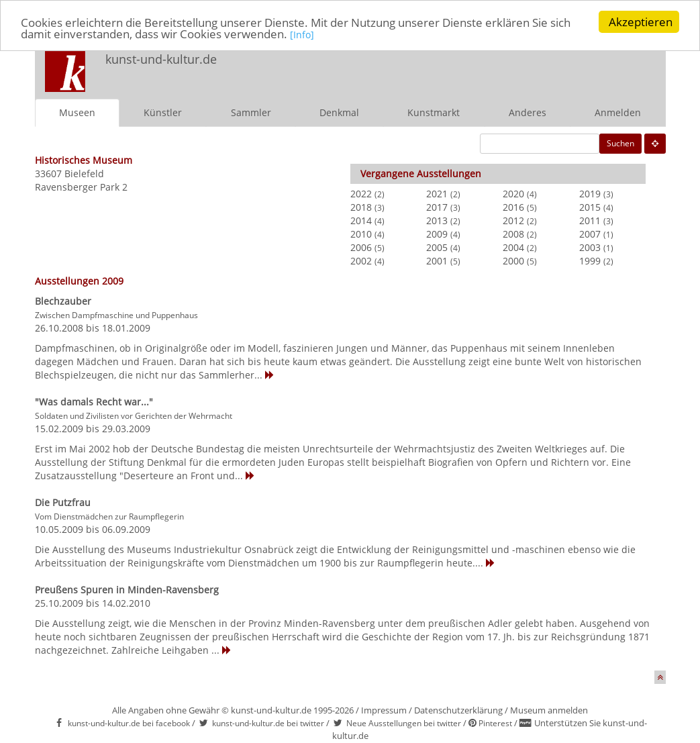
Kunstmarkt (434, 112)
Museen (77, 112)
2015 (590, 207)
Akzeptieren (641, 22)
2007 (590, 234)
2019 (590, 194)
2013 (437, 220)
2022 (361, 194)
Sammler (251, 112)
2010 (361, 234)
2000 (513, 261)
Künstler (163, 112)
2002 (361, 261)
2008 (513, 234)
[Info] (302, 35)
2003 (590, 247)
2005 (437, 247)
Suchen (620, 143)
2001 (437, 261)
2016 (513, 207)
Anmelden (618, 112)
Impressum (384, 710)
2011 (590, 220)
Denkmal (339, 112)
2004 (513, 247)
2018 (361, 207)
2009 (437, 234)
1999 (590, 261)
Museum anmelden (549, 710)
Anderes (528, 112)
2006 (361, 247)
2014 (361, 220)
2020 (513, 194)
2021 (437, 194)
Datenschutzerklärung (458, 710)
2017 (437, 207)
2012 (513, 220)
